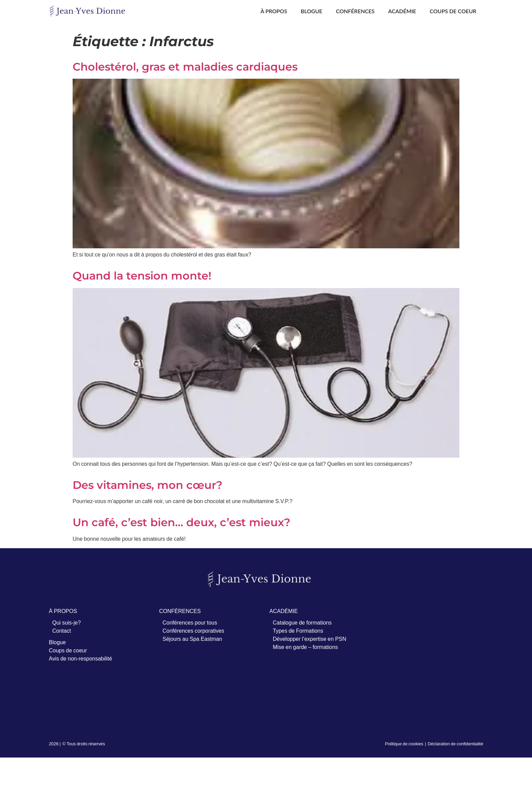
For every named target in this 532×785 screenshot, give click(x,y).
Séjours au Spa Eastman (192, 639)
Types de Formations (298, 631)
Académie (402, 11)
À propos (274, 11)
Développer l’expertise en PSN (310, 639)
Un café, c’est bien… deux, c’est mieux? (182, 522)
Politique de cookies (404, 744)
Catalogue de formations (302, 623)
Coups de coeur (453, 11)
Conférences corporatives (193, 631)
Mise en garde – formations (305, 647)
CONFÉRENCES (180, 611)
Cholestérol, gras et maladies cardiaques (185, 67)
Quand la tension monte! (142, 276)
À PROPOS (63, 611)
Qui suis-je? (66, 623)
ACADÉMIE (284, 611)
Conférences (355, 11)
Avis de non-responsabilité (80, 658)
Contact (62, 631)
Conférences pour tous (190, 623)
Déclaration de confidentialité (455, 744)
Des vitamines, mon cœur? (148, 485)
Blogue (311, 11)
